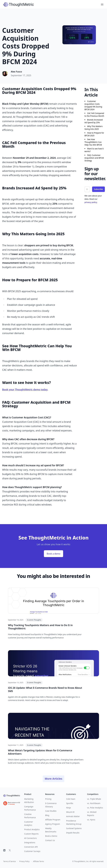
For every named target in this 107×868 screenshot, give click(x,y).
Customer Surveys (32, 851)
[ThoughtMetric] (12, 796)
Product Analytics (32, 829)
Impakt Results (73, 833)
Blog (47, 815)
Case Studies (51, 811)
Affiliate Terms (39, 861)
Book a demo (53, 554)
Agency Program (53, 824)
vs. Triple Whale (94, 799)
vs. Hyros (91, 820)
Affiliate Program (53, 820)
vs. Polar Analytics (95, 808)
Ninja (68, 808)
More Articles (53, 779)
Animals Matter (73, 816)
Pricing (48, 799)
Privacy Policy (24, 861)
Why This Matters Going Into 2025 (94, 128)
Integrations (30, 842)
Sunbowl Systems (74, 828)
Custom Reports (31, 834)
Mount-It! (70, 812)
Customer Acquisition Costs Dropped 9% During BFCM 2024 (93, 105)
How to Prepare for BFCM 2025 (94, 134)
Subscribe (98, 189)
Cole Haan (71, 799)
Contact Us (50, 840)
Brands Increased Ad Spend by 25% (94, 121)
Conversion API (31, 847)
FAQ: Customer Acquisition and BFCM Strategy (94, 158)
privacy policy (91, 202)
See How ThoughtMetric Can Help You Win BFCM (93, 142)
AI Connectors (31, 838)
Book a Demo (51, 836)
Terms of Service (9, 861)
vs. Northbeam (94, 803)
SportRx (70, 803)
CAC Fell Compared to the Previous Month (94, 115)
